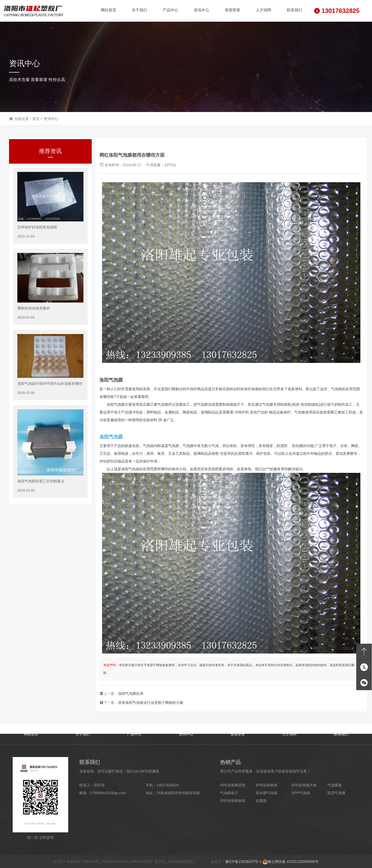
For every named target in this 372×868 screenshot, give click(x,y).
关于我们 (83, 734)
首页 (36, 119)
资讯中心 (51, 119)
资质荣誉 (238, 734)
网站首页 (31, 734)
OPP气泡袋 (301, 793)
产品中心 (134, 734)
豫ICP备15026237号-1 (243, 862)
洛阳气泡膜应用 (131, 694)
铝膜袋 (261, 801)
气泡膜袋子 (229, 793)
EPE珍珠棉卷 (267, 785)
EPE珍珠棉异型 (233, 785)
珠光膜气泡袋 (267, 793)
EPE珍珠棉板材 (233, 801)
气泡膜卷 (335, 785)
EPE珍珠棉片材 (304, 785)
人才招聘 (289, 734)
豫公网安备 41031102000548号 (290, 862)
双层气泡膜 (336, 793)
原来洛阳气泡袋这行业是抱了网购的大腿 (151, 703)
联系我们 (341, 734)
